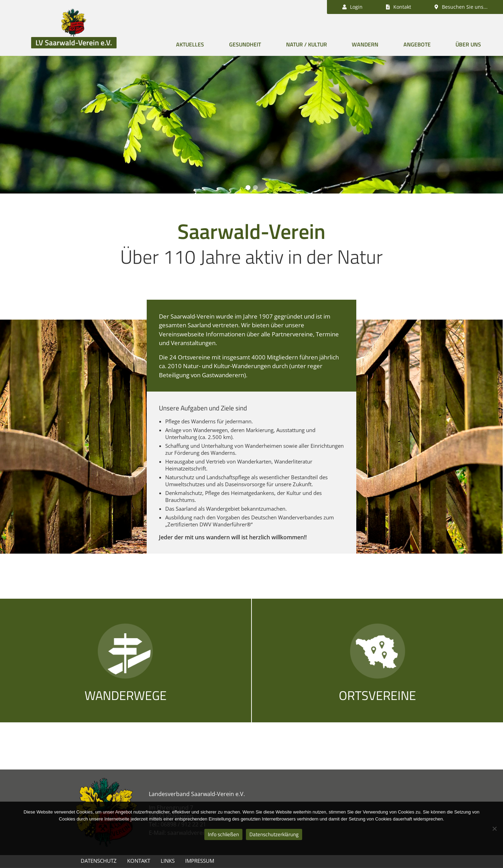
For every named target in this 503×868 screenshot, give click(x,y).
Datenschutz (99, 861)
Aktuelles (190, 44)
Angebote (417, 44)
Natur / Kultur (307, 44)
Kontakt (139, 861)
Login (352, 7)
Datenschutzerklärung (274, 834)
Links (168, 861)
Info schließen (223, 834)
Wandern (365, 44)
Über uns (468, 44)
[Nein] (494, 829)
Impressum (200, 861)
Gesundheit (245, 44)
